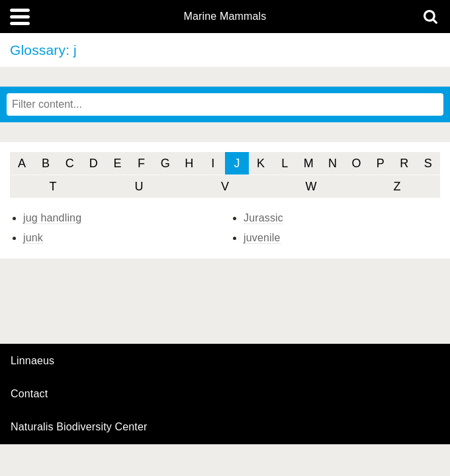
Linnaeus (32, 361)
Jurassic (263, 218)
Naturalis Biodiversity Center (79, 427)
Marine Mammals (225, 17)
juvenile (262, 238)
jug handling (52, 218)
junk (33, 238)
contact (29, 394)
